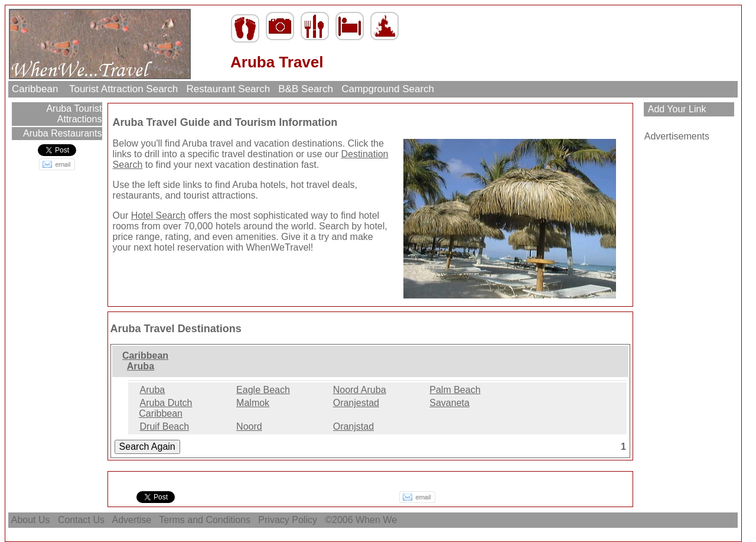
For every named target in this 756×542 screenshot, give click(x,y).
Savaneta (449, 403)
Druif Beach (165, 426)
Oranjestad (356, 403)
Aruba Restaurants (61, 133)
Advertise (132, 520)
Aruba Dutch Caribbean (165, 408)
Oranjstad (353, 426)
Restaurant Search (228, 89)
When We (377, 520)
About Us (31, 520)
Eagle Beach (263, 390)
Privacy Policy (288, 520)
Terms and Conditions (205, 520)
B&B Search (306, 89)
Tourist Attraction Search (124, 89)
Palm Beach (455, 390)
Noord (249, 426)
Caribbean (36, 89)
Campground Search (387, 89)
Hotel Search (159, 215)
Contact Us (81, 520)
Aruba (141, 366)
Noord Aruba (360, 390)
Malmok (253, 403)
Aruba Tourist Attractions (73, 114)
